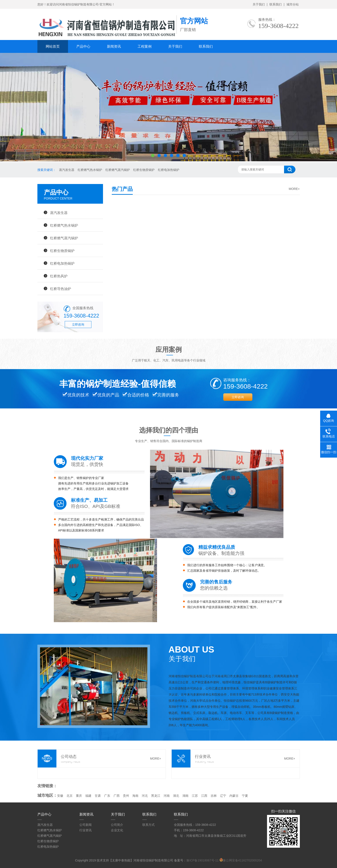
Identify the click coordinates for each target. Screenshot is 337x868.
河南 (167, 796)
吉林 (214, 796)
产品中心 (83, 46)
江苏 (195, 796)
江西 (204, 796)
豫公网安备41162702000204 (242, 860)
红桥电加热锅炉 (169, 170)
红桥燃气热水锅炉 (90, 170)
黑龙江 (156, 796)
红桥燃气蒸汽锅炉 (118, 170)
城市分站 (293, 4)
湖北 (176, 796)
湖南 (185, 796)
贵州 (126, 796)
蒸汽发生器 (67, 170)
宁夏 (245, 796)
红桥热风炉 (59, 276)
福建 (88, 796)
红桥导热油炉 (61, 289)
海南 (135, 796)
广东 (107, 796)
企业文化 (117, 830)
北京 (70, 796)
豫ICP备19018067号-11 (203, 860)
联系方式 (148, 825)
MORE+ (294, 189)
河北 (145, 796)
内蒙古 (234, 796)
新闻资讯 (114, 46)
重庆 (79, 796)
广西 (117, 796)
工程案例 (145, 46)
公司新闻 (86, 825)
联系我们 (276, 4)
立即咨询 (78, 325)
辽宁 (223, 796)
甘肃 (98, 796)
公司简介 (117, 825)
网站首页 (53, 46)
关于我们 (259, 4)
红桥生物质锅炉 (144, 170)
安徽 (60, 796)
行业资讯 (86, 830)
